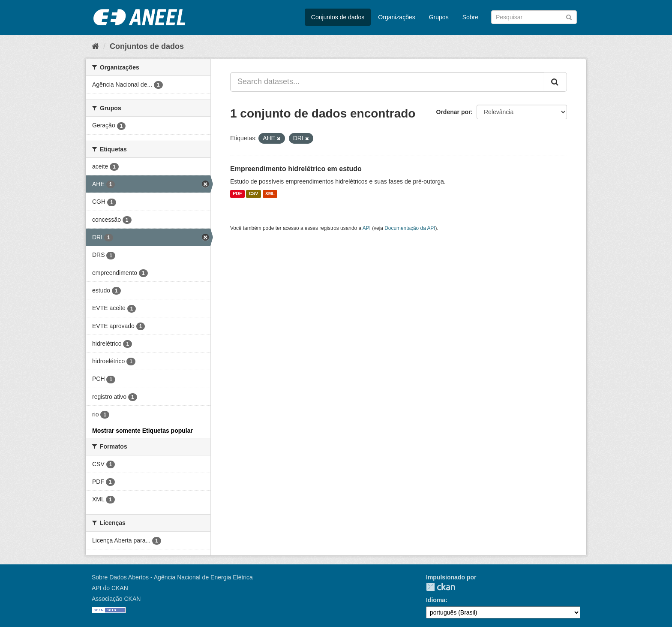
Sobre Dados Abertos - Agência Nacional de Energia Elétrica (172, 577)
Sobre (470, 17)
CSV (254, 194)
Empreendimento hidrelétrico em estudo (296, 169)
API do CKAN (110, 588)
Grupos (439, 17)
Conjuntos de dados (338, 17)
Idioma (436, 600)
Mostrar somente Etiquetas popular (142, 431)
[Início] (95, 46)
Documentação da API (410, 228)
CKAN (441, 587)
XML (270, 194)
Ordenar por (454, 112)
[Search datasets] (534, 17)
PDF (237, 194)
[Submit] (569, 17)
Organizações (396, 17)
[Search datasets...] (387, 82)
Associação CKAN (116, 599)
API (367, 228)
